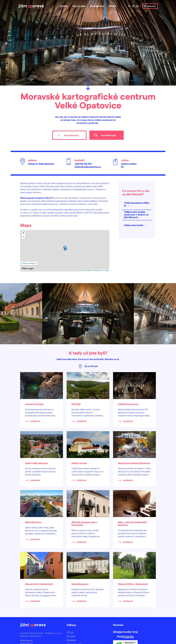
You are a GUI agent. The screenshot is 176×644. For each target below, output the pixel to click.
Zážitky (64, 6)
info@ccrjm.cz (26, 640)
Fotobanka (71, 640)
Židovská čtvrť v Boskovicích (39, 584)
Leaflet (88, 270)
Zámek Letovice (79, 463)
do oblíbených (108, 135)
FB (122, 167)
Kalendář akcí (97, 6)
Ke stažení (71, 636)
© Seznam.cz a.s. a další (101, 270)
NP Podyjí (76, 404)
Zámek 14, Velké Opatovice (41, 164)
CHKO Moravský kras (128, 404)
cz (137, 6)
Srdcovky (151, 6)
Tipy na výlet (79, 6)
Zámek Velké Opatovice (36, 463)
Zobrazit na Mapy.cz (29, 263)
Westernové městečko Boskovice (134, 463)
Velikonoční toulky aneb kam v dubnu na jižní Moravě (136, 214)
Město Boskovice (33, 522)
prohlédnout (35, 421)
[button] (65, 248)
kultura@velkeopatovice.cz (88, 167)
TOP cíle (70, 632)
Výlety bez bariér (134, 225)
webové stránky (129, 164)
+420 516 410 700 (83, 164)
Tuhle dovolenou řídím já (137, 204)
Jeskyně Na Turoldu (34, 404)
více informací (71, 135)
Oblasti (112, 6)
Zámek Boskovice (80, 584)
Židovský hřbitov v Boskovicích (133, 584)
